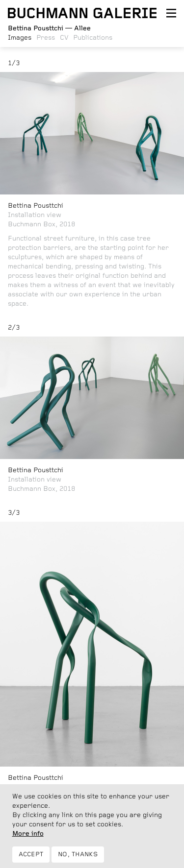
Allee (49, 28)
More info (28, 839)
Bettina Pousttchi (36, 206)
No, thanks (78, 859)
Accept (31, 859)
